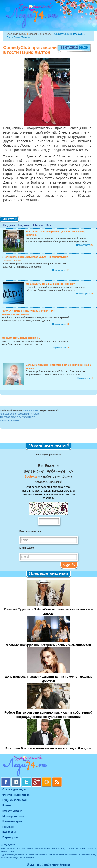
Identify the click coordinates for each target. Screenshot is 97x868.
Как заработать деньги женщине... (21, 338)
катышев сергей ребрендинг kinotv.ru (20, 414)
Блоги (7, 805)
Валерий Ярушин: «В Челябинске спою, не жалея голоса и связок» (48, 611)
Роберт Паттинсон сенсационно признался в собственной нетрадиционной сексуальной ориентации (48, 715)
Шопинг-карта (12, 821)
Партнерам (10, 837)
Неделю (24, 225)
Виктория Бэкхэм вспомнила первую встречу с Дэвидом (48, 748)
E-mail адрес (27, 548)
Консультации (12, 811)
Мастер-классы (13, 816)
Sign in (69, 565)
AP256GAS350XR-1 (10, 420)
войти (31, 476)
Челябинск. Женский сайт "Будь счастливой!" (31, 17)
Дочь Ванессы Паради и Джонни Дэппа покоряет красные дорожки (48, 679)
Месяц (38, 225)
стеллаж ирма (31, 410)
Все (49, 225)
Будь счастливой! (15, 800)
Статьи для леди (16, 34)
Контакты (9, 832)
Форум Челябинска (16, 795)
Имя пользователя (30, 531)
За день (9, 225)
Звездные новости (40, 34)
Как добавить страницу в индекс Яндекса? (50, 284)
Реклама (8, 827)
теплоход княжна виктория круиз (18, 417)
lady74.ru (91, 848)
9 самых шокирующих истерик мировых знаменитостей (48, 645)
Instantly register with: (48, 455)
